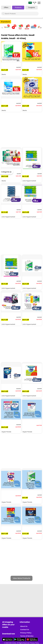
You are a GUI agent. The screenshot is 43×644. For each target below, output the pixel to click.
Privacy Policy (26, 633)
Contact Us (25, 630)
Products (18, 8)
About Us (24, 626)
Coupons (31, 8)
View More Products (21, 578)
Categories (5, 172)
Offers (6, 8)
